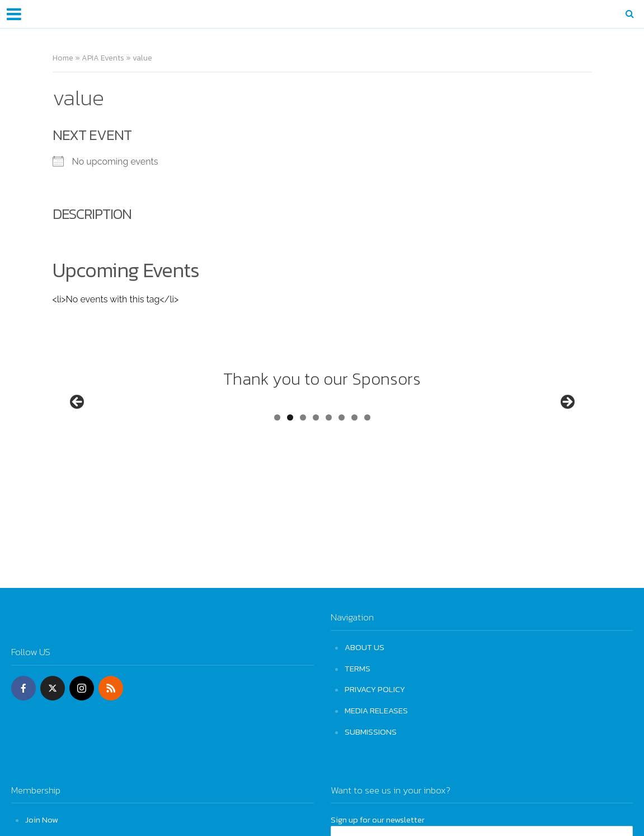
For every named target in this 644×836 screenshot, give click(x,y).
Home (63, 58)
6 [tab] (342, 459)
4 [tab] (316, 459)
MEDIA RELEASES (376, 709)
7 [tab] (354, 459)
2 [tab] (290, 459)
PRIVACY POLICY (375, 688)
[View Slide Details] (120, 426)
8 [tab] (367, 459)
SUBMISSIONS (371, 730)
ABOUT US (365, 647)
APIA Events (103, 58)
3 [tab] (303, 459)
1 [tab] (277, 459)
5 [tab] (329, 459)
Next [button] (567, 424)
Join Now (42, 817)
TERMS (358, 668)
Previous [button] (78, 424)
